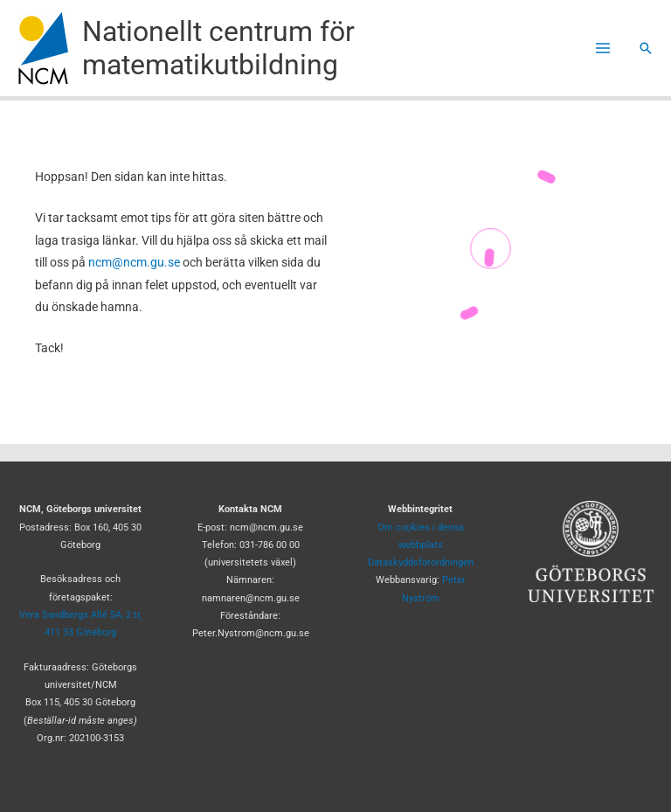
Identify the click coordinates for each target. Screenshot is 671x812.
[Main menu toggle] (603, 49)
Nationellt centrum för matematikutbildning (218, 48)
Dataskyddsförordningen (421, 562)
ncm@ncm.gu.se (134, 262)
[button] (646, 48)
